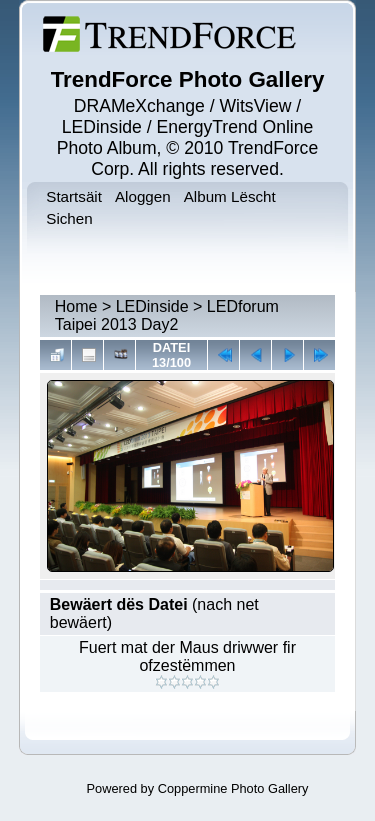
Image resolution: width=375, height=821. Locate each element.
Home (76, 306)
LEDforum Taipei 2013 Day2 (167, 315)
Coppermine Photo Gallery (233, 788)
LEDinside (152, 306)
